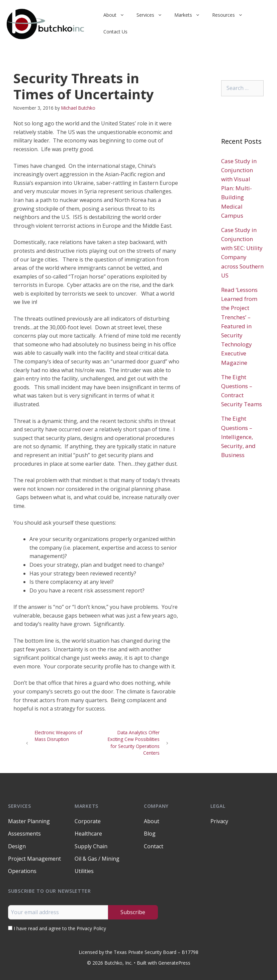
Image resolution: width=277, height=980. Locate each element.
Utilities (84, 871)
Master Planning (29, 821)
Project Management (34, 859)
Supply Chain (91, 846)
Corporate (88, 821)
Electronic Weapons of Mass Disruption (59, 736)
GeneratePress (174, 963)
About (117, 15)
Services (152, 15)
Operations (22, 871)
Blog (150, 834)
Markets (190, 15)
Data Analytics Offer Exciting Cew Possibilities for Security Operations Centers (134, 743)
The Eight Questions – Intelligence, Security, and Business (238, 437)
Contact (154, 846)
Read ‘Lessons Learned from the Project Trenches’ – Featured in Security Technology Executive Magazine (239, 326)
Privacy (219, 821)
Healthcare (88, 834)
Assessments (24, 834)
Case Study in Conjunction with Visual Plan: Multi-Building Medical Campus (239, 188)
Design (17, 846)
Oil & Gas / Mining (97, 859)
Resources (230, 15)
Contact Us (115, 32)
